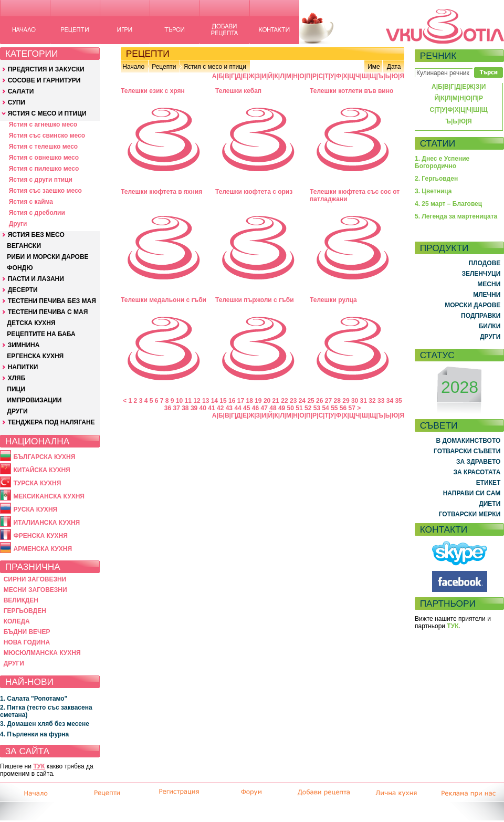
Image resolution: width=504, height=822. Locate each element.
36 (168, 408)
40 (203, 408)
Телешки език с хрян (153, 91)
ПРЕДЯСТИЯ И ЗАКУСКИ (46, 69)
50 (291, 408)
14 (214, 401)
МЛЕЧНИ (487, 295)
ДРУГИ (17, 411)
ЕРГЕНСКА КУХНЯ (35, 356)
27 (328, 401)
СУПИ (17, 102)
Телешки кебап (238, 91)
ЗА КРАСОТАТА (477, 472)
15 (223, 401)
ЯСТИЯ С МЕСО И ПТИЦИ (47, 113)
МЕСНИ (489, 284)
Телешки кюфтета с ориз (254, 192)
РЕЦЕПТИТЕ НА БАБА (41, 334)
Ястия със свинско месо (47, 136)
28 (337, 401)
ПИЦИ (16, 389)
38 (185, 408)
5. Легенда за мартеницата (456, 216)
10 (179, 401)
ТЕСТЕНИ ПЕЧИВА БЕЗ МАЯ (52, 301)
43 (229, 408)
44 (238, 408)
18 (249, 401)
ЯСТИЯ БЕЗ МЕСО (36, 235)
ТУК (39, 766)
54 (325, 408)
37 (176, 408)
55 (334, 408)
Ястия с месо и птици (214, 67)
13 (206, 401)
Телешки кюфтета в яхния (161, 192)
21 (276, 401)
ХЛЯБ (17, 378)
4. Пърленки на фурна (34, 734)
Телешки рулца (333, 300)
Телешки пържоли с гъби (255, 300)
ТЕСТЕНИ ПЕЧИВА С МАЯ (48, 312)
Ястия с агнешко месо (43, 124)
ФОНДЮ (20, 268)
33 (381, 401)
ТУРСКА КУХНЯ (37, 483)
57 (352, 408)
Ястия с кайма (31, 202)
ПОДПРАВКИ (481, 316)
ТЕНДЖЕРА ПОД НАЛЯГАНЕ (51, 422)
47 (264, 408)
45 (246, 408)
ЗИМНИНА (24, 345)
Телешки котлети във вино (351, 91)
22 (284, 401)
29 (346, 401)
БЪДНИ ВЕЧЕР (27, 632)
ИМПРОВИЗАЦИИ (34, 400)
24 (302, 401)
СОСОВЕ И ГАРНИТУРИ (44, 80)
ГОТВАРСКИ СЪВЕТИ (467, 451)
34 (390, 401)
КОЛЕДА (17, 621)
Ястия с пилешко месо (44, 169)
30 (355, 401)
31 (364, 401)
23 (293, 401)
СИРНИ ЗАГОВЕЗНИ (35, 579)
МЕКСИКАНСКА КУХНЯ (49, 496)
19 (258, 401)
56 (343, 408)
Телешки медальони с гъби (164, 300)
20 (267, 401)
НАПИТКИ (23, 367)
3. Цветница (433, 191)
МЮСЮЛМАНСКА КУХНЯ (42, 653)
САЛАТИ (21, 91)
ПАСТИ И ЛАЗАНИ (36, 279)
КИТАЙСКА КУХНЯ (41, 470)
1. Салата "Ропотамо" (34, 699)
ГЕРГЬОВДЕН (25, 611)
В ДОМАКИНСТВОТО (468, 441)
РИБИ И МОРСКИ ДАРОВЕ (48, 257)
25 (311, 401)
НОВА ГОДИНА (27, 642)
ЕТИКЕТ (489, 483)
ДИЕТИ (490, 504)
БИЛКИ (490, 326)
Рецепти (164, 67)
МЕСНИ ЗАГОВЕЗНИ (35, 590)
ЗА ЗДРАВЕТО (478, 462)
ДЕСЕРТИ (23, 290)
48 (273, 408)
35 (398, 401)
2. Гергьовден (436, 179)
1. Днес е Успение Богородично (442, 162)
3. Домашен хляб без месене (45, 724)
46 (255, 408)
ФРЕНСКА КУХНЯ (40, 536)
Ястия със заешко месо (45, 191)
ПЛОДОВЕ (485, 263)
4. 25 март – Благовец (448, 204)
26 (319, 401)
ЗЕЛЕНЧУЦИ (481, 274)
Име (374, 67)
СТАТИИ (438, 143)
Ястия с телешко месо (44, 147)
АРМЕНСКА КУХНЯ (43, 549)
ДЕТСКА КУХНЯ (31, 323)
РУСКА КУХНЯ (35, 509)
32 (372, 401)
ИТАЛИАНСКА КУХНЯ (46, 523)
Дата (394, 67)
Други (18, 224)
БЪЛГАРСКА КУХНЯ (44, 457)
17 (241, 401)
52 (308, 408)
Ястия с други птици (41, 180)
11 (188, 401)
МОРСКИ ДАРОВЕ (472, 305)
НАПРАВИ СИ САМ (472, 493)
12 (197, 401)
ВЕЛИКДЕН (21, 600)
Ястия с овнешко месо (44, 158)
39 (194, 408)
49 (282, 408)
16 (232, 401)
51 (299, 408)
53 (317, 408)
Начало (133, 67)
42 (220, 408)
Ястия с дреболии (37, 213)
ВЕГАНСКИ (24, 246)
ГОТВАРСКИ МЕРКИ (470, 514)
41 (211, 408)
